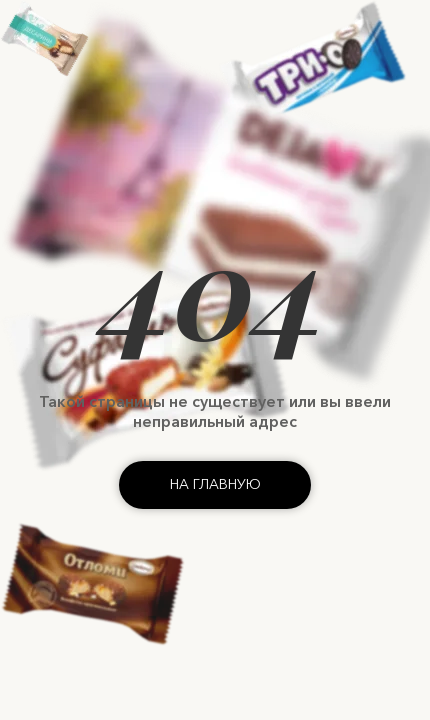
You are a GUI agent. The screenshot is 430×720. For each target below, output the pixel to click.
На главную (215, 484)
